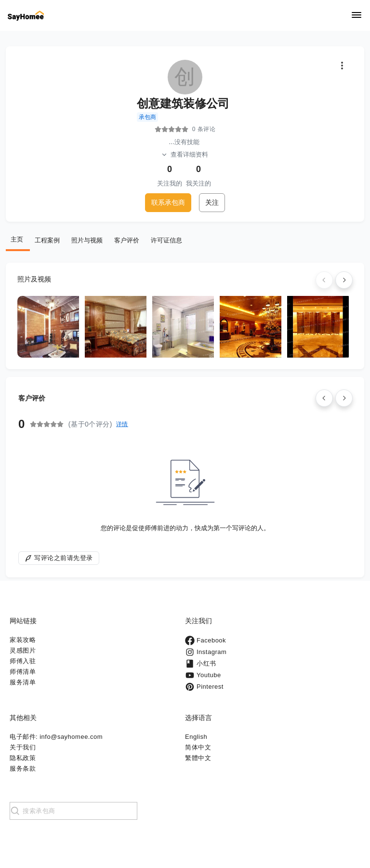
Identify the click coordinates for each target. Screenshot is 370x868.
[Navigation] (357, 16)
